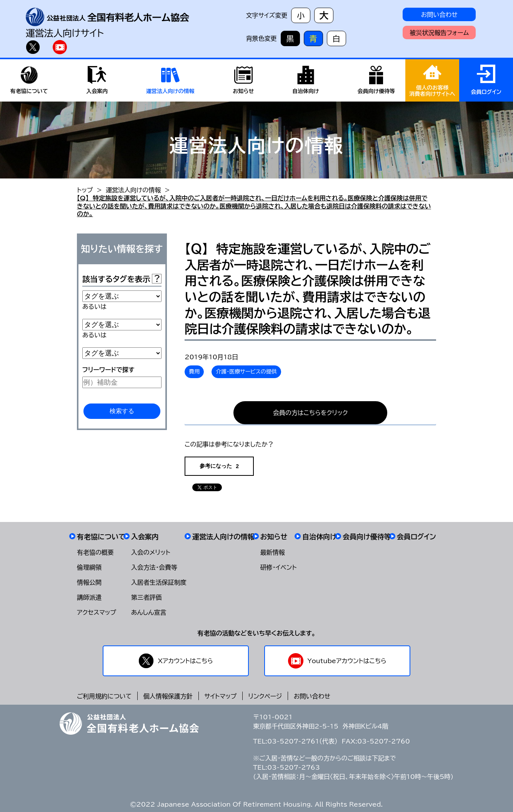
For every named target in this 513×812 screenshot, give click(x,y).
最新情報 (273, 552)
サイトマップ (220, 696)
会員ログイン (416, 537)
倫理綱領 (89, 567)
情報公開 (89, 582)
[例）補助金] (122, 382)
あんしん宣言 (149, 612)
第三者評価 (147, 597)
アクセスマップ (97, 612)
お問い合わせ (439, 15)
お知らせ (274, 537)
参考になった (219, 466)
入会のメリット (151, 552)
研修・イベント (279, 567)
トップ (85, 190)
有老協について (101, 537)
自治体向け (320, 537)
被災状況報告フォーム (439, 33)
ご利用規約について (104, 696)
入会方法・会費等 (154, 567)
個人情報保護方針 (168, 696)
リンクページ (265, 696)
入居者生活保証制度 (159, 582)
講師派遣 (89, 597)
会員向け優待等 (367, 537)
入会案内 (145, 537)
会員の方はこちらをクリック (311, 413)
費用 (194, 372)
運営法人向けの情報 (133, 190)
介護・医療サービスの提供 (246, 372)
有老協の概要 (95, 552)
